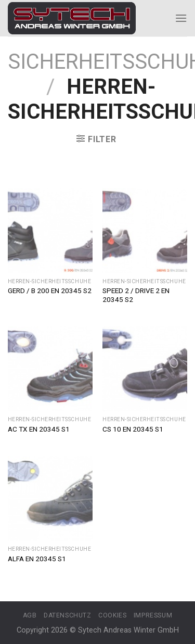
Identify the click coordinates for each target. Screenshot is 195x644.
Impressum (153, 615)
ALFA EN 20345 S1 (37, 559)
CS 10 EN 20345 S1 (133, 429)
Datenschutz (68, 615)
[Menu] (181, 18)
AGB (30, 615)
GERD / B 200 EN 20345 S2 (50, 291)
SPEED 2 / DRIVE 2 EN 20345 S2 (136, 295)
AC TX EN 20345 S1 (39, 429)
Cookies (112, 615)
